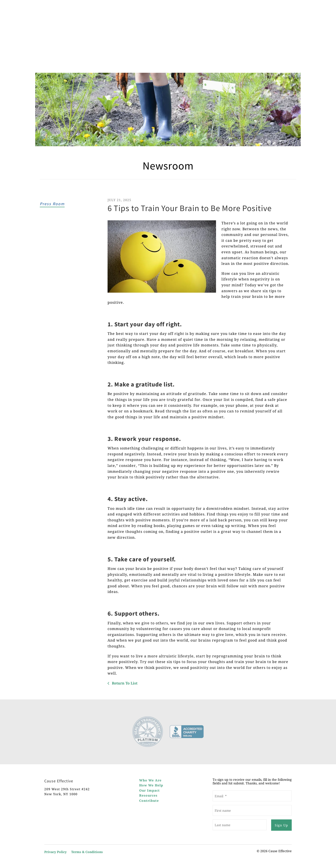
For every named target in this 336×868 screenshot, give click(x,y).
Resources (148, 795)
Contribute (149, 801)
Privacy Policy (55, 852)
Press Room (52, 204)
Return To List (124, 683)
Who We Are (150, 780)
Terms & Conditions (87, 852)
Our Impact (149, 790)
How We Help (151, 785)
